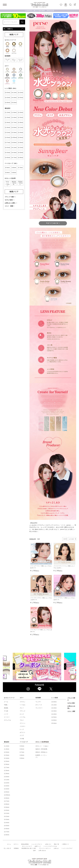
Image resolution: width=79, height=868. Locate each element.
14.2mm (54, 708)
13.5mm (7, 792)
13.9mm (7, 807)
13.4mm (7, 789)
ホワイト (23, 732)
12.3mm (7, 755)
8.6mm (22, 749)
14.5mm (54, 717)
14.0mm (54, 702)
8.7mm (22, 752)
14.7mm (7, 832)
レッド (22, 729)
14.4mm (54, 714)
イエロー (23, 726)
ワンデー (38, 702)
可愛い (6, 705)
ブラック (23, 711)
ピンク (22, 714)
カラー (22, 698)
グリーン (23, 723)
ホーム (9, 844)
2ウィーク (39, 705)
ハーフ (6, 714)
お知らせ (56, 848)
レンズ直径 (55, 698)
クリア (22, 735)
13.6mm (7, 798)
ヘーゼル (23, 705)
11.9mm (7, 749)
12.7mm (7, 767)
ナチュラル (8, 720)
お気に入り (48, 844)
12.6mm (7, 764)
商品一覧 (56, 844)
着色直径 (7, 742)
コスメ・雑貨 (71, 711)
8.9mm (22, 758)
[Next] (70, 666)
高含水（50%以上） (42, 752)
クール (6, 702)
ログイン (16, 844)
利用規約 (16, 848)
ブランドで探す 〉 (11, 197)
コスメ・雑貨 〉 (10, 206)
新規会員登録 (25, 844)
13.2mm (7, 783)
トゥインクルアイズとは (50, 846)
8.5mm (22, 746)
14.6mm (7, 829)
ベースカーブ (24, 742)
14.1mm (54, 705)
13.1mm (7, 780)
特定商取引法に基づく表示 (29, 848)
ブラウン (23, 702)
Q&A (34, 851)
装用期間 (38, 698)
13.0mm (7, 777)
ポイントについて (27, 846)
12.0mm (7, 752)
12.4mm (7, 758)
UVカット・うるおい (42, 746)
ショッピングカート (37, 844)
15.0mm (54, 723)
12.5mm (7, 761)
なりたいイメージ (9, 698)
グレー (22, 708)
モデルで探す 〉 (10, 200)
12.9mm (7, 774)
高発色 (6, 708)
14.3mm (54, 711)
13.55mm (7, 795)
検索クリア (14, 35)
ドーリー (7, 717)
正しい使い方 (7, 848)
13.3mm (7, 786)
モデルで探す (71, 703)
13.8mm (7, 804)
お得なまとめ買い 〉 (11, 203)
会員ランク (38, 846)
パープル (23, 717)
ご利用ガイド (65, 844)
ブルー (22, 720)
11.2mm (7, 746)
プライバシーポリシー (45, 848)
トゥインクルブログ (67, 848)
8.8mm (22, 755)
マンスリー (39, 708)
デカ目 (6, 711)
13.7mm (7, 801)
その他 (22, 739)
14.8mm (54, 720)
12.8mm (7, 770)
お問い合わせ (42, 851)
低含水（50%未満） (42, 749)
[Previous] (9, 666)
